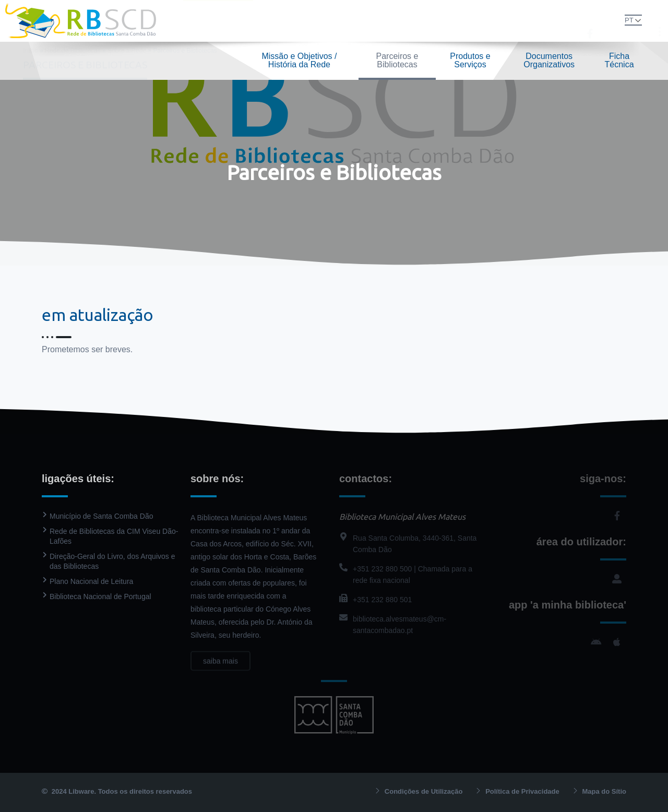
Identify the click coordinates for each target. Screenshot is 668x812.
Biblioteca (278, 21)
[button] (613, 20)
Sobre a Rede (127, 51)
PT (629, 20)
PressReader (366, 21)
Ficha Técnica (619, 60)
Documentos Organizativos (549, 60)
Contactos (469, 21)
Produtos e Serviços (470, 60)
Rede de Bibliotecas (218, 21)
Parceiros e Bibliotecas (397, 60)
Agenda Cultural (420, 21)
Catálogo (321, 21)
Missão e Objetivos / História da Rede (299, 60)
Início (31, 51)
